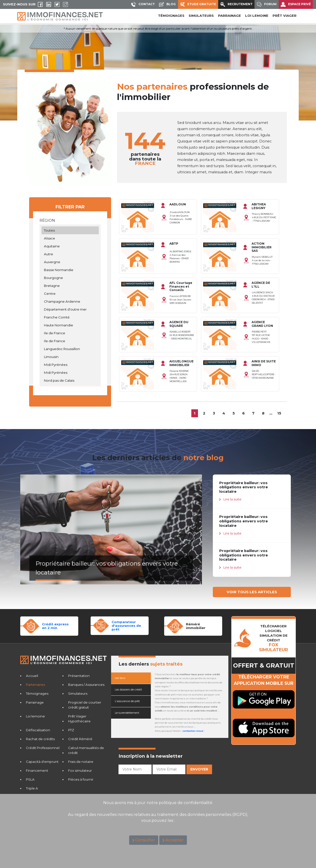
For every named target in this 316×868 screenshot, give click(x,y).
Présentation (79, 676)
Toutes (70, 230)
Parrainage (35, 702)
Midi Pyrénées (70, 365)
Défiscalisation (38, 730)
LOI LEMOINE (257, 16)
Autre (70, 254)
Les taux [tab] (120, 678)
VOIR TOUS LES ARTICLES (252, 592)
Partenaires (35, 685)
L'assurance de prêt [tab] (127, 701)
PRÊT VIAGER (285, 16)
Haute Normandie (70, 325)
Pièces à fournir (81, 779)
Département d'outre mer (70, 309)
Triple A (32, 788)
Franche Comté (70, 317)
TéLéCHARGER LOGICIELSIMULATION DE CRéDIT (274, 638)
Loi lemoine (35, 716)
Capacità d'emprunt (42, 762)
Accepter (175, 840)
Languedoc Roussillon (70, 349)
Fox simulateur (80, 770)
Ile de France (70, 333)
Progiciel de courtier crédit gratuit (85, 705)
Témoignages (171, 16)
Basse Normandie (70, 270)
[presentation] (156, 786)
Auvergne (70, 262)
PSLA (30, 779)
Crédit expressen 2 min (55, 626)
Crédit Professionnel (43, 748)
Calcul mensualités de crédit (86, 750)
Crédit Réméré (80, 739)
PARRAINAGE (229, 16)
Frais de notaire (81, 762)
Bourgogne (70, 278)
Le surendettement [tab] (127, 713)
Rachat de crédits (40, 739)
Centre (70, 294)
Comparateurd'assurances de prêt (126, 625)
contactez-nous (193, 731)
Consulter (145, 840)
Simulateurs (78, 693)
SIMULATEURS (201, 16)
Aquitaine (70, 246)
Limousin (70, 357)
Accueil (32, 676)
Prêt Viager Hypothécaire (79, 719)
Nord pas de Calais (70, 380)
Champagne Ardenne (70, 301)
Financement (37, 770)
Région (47, 220)
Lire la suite (232, 499)
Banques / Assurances (86, 685)
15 (279, 413)
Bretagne (70, 286)
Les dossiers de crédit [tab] (128, 690)
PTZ (71, 730)
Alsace (70, 238)
